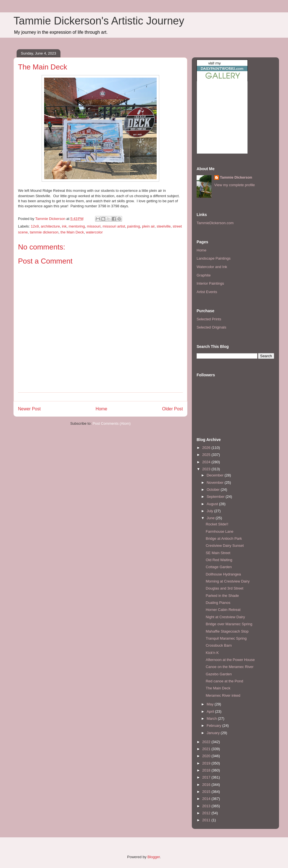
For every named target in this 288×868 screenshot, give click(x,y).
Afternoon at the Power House (230, 660)
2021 (207, 749)
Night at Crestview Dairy (225, 617)
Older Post (172, 409)
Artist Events (207, 292)
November (216, 483)
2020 (207, 756)
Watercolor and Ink (212, 267)
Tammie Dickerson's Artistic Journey (99, 21)
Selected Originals (211, 327)
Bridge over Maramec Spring (229, 624)
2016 (207, 785)
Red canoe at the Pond (224, 681)
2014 (207, 799)
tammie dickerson (44, 232)
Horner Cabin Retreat (223, 610)
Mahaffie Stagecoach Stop (227, 631)
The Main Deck (218, 688)
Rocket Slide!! (217, 524)
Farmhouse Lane (219, 531)
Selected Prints (209, 319)
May (211, 704)
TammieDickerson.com (215, 223)
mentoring (77, 226)
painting (134, 226)
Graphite (204, 275)
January (214, 733)
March (212, 719)
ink (64, 226)
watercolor (94, 232)
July (211, 511)
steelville (164, 226)
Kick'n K (212, 653)
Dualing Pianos (218, 603)
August (213, 504)
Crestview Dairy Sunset (225, 546)
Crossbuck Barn (219, 645)
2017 (207, 777)
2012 (207, 813)
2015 (207, 792)
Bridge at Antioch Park (224, 538)
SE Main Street (218, 553)
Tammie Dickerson (236, 177)
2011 (207, 820)
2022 (207, 742)
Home (102, 409)
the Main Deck (72, 232)
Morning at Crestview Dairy (228, 581)
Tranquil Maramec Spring (226, 638)
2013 (207, 806)
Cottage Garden (219, 567)
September (216, 497)
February (215, 726)
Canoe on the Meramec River (229, 667)
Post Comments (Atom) (112, 423)
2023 (207, 469)
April (211, 711)
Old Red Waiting (219, 560)
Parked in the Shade (222, 596)
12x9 (35, 226)
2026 (207, 448)
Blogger (154, 857)
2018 (207, 770)
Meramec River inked (223, 695)
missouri (94, 226)
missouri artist (114, 226)
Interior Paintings (210, 283)
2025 (207, 455)
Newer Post (29, 409)
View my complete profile (235, 185)
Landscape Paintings (214, 258)
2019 (207, 763)
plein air (148, 226)
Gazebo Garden (219, 674)
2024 (207, 462)
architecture (50, 226)
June (211, 518)
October (214, 490)
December (216, 475)
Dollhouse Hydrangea (223, 574)
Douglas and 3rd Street (224, 588)
